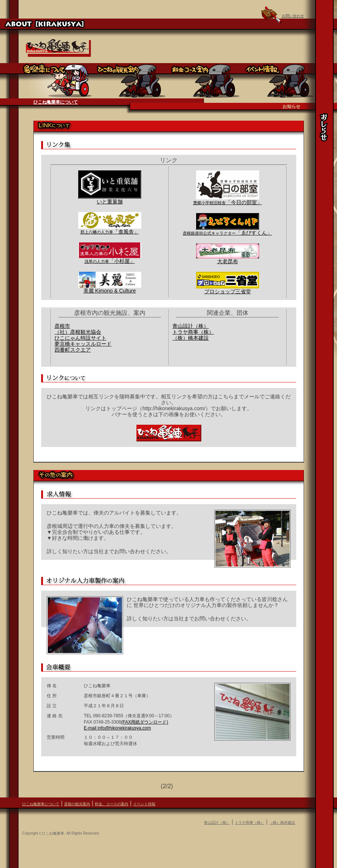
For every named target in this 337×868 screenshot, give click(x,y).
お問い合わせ (293, 16)
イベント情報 (144, 804)
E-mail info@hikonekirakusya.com (117, 728)
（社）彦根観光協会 (78, 332)
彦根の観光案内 (77, 804)
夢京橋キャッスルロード (83, 344)
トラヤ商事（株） (193, 332)
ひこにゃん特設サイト (80, 338)
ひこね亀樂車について (56, 102)
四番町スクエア (73, 350)
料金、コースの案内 (112, 804)
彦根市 (62, 326)
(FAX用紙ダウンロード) (145, 722)
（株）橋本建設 (191, 338)
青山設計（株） (191, 326)
